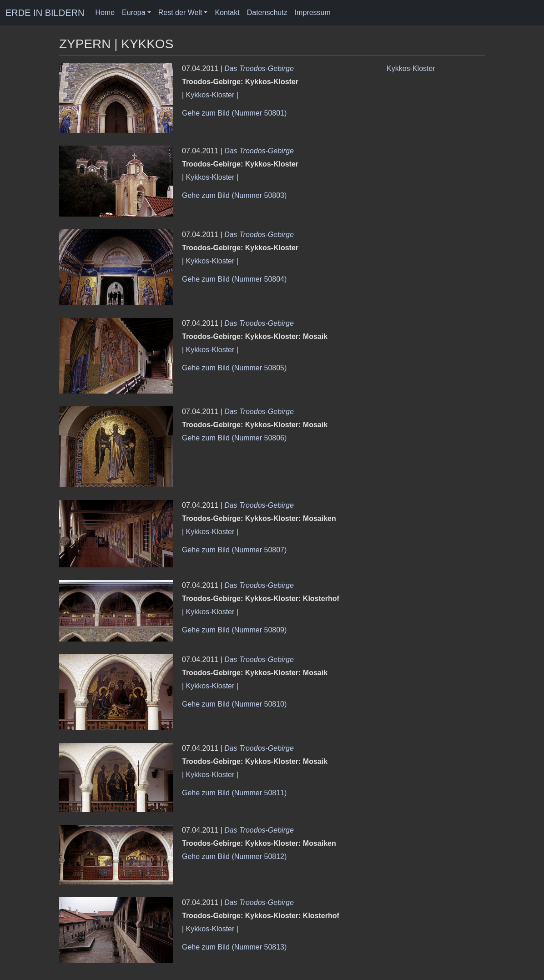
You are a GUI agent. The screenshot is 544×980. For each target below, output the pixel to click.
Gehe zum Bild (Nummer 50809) (234, 630)
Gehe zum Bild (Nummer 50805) (234, 368)
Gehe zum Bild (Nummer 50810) (234, 704)
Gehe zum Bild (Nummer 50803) (234, 195)
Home (105, 13)
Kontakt (227, 13)
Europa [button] (134, 13)
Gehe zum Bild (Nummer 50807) (234, 550)
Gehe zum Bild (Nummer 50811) (234, 793)
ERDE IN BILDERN (45, 13)
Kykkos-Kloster (210, 95)
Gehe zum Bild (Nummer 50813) (234, 947)
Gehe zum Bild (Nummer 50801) (234, 113)
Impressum (313, 13)
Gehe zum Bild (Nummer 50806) (234, 438)
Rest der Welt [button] (180, 13)
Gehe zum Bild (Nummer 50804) (234, 279)
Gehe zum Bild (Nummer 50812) (234, 856)
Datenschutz (267, 13)
